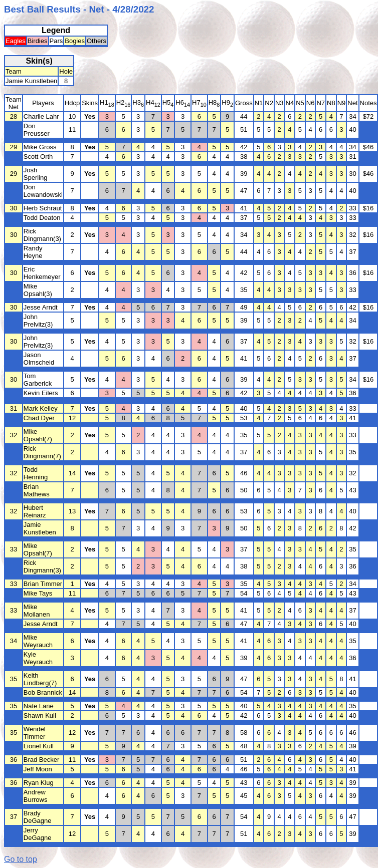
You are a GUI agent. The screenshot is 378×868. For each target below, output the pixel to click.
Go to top (21, 859)
